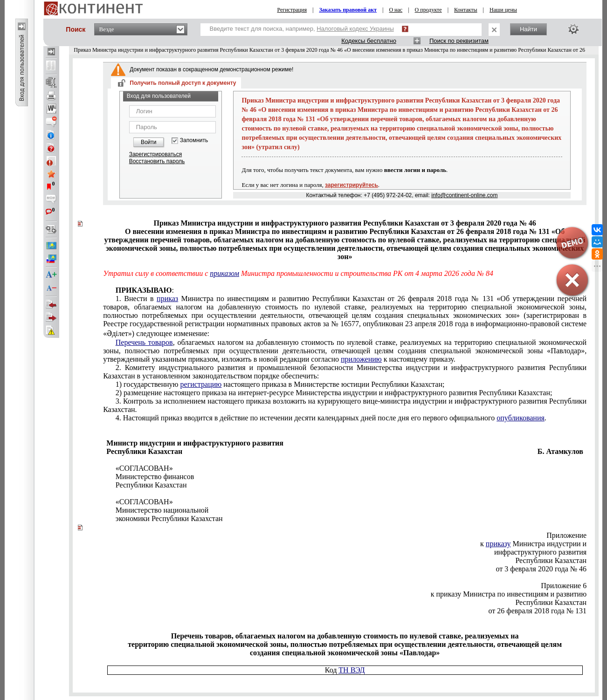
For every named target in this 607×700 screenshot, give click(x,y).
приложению (361, 359)
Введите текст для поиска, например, (302, 29)
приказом (224, 273)
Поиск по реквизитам (459, 41)
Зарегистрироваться (155, 154)
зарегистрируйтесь (352, 185)
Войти (149, 142)
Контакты (466, 10)
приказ (167, 299)
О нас (396, 10)
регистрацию (201, 384)
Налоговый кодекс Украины (355, 29)
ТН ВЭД (352, 670)
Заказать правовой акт (348, 10)
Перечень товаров (144, 342)
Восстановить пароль (157, 161)
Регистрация (292, 10)
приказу (498, 544)
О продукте (428, 10)
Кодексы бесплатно (369, 41)
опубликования (521, 418)
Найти (528, 29)
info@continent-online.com (464, 195)
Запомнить (194, 141)
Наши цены (503, 10)
